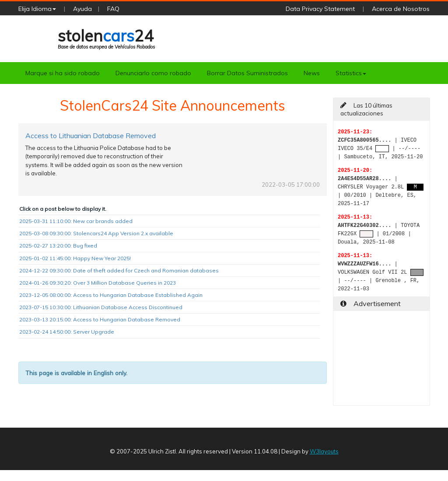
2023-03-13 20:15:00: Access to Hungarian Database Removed (100, 319)
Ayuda (82, 9)
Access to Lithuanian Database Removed (91, 136)
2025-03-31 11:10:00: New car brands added (76, 221)
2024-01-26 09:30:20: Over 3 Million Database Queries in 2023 (98, 283)
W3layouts (324, 451)
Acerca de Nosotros (401, 9)
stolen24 (106, 38)
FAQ (113, 9)
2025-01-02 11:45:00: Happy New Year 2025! (75, 258)
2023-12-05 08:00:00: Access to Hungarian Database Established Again (111, 295)
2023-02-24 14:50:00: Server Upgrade (67, 332)
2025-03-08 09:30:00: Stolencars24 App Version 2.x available (96, 233)
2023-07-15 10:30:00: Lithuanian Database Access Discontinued (101, 307)
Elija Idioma (37, 9)
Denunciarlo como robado (153, 73)
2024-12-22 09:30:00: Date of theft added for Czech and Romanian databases (119, 270)
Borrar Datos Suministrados (247, 73)
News (312, 73)
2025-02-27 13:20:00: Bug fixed (58, 246)
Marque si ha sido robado (63, 73)
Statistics (351, 73)
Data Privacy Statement (320, 9)
